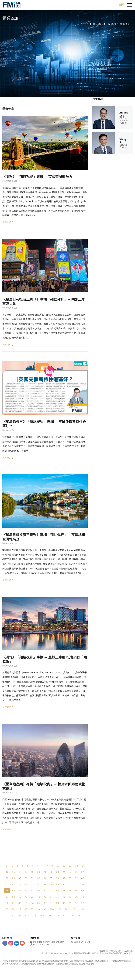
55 (13, 891)
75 (57, 897)
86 (45, 903)
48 (51, 885)
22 (51, 872)
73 (45, 897)
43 (20, 885)
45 (32, 885)
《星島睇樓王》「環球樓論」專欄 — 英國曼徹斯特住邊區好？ (44, 424)
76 (64, 897)
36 (57, 878)
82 (20, 903)
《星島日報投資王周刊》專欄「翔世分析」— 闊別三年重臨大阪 (44, 302)
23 (57, 872)
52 (76, 885)
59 (39, 891)
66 (83, 891)
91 (76, 903)
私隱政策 (128, 951)
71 (32, 897)
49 (57, 885)
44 (26, 885)
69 (20, 897)
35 (51, 878)
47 (45, 885)
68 (13, 897)
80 (7, 903)
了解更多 (8, 222)
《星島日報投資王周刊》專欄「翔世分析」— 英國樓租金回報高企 (44, 537)
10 (58, 866)
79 (83, 897)
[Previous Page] (7, 866)
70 (26, 897)
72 (39, 897)
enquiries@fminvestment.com (48, 942)
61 (51, 891)
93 (7, 909)
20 (39, 872)
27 (83, 872)
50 (64, 885)
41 (7, 885)
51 (70, 885)
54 (7, 891)
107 (27, 916)
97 (32, 909)
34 (45, 878)
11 (64, 866)
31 (26, 878)
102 (67, 909)
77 (70, 897)
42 (13, 885)
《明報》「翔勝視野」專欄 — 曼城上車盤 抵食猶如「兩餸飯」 (45, 659)
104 (82, 909)
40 (83, 878)
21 (45, 872)
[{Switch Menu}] (130, 5)
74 (51, 897)
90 (70, 903)
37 (64, 878)
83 (26, 903)
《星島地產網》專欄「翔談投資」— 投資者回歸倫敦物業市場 (44, 786)
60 (45, 891)
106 (19, 916)
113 (72, 916)
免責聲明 (103, 951)
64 (70, 891)
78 (76, 897)
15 (7, 872)
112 (65, 916)
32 (32, 878)
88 (57, 903)
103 (74, 909)
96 (26, 909)
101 (59, 909)
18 (26, 872)
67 (7, 897)
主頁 (86, 24)
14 (83, 866)
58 (32, 891)
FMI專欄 (111, 24)
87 (51, 903)
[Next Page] (79, 916)
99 (45, 909)
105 (12, 916)
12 (70, 866)
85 (39, 903)
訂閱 (121, 5)
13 (77, 866)
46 (39, 885)
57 (26, 891)
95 (20, 909)
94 (13, 909)
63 (64, 891)
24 (64, 872)
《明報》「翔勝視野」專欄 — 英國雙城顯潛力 (37, 177)
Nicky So (10, 430)
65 (76, 891)
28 (7, 878)
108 (34, 916)
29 (13, 878)
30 (20, 878)
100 (52, 909)
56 (20, 891)
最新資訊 (98, 24)
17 (20, 872)
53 (83, 885)
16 (13, 872)
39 (76, 878)
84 (32, 903)
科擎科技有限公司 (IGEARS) (119, 954)
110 (50, 916)
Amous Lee (11, 181)
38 (70, 878)
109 (42, 916)
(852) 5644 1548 (82, 942)
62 (57, 891)
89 (64, 903)
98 (39, 909)
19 (32, 872)
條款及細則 (116, 951)
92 (83, 903)
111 (57, 916)
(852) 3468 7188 (41, 945)
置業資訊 (125, 24)
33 (39, 878)
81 (13, 903)
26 (76, 872)
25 (70, 872)
